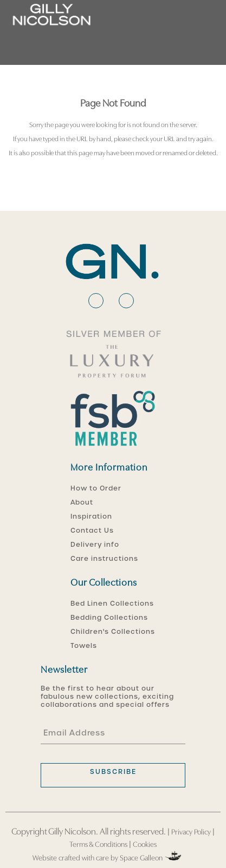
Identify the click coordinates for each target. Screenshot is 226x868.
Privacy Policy (191, 833)
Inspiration (91, 516)
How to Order (96, 488)
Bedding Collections (109, 618)
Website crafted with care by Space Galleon (108, 857)
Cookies (145, 845)
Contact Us (92, 531)
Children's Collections (113, 632)
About (82, 502)
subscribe (113, 772)
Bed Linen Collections (112, 604)
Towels (84, 646)
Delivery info (95, 545)
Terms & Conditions (98, 845)
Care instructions (104, 559)
